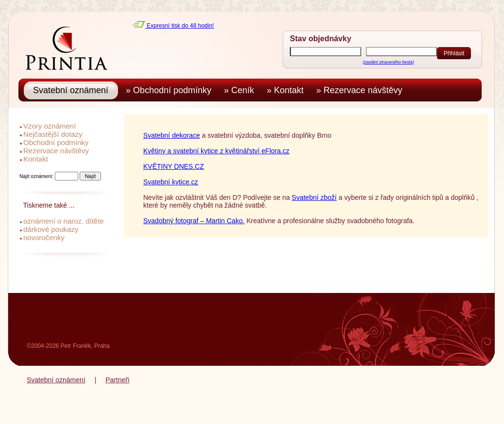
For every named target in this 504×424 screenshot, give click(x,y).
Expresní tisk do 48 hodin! (173, 26)
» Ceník (241, 90)
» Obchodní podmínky (171, 90)
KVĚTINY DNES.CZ (174, 166)
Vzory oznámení (50, 126)
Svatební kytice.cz (171, 182)
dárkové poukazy (51, 229)
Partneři (117, 380)
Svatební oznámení (56, 380)
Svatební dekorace (172, 135)
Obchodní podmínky (56, 142)
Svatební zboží (314, 197)
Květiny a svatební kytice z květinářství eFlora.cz (216, 151)
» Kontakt (287, 90)
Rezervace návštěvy (56, 151)
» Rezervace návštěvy (361, 90)
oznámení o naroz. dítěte (64, 221)
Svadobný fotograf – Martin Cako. (194, 221)
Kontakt (36, 159)
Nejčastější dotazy (53, 134)
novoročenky (44, 237)
